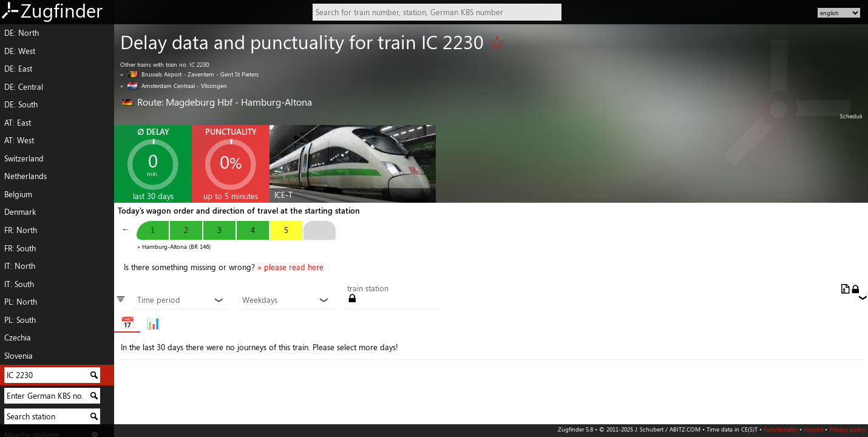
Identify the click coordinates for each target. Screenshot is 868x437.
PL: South (20, 320)
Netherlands (25, 176)
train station (368, 289)
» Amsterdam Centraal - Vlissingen (174, 86)
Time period (181, 300)
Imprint (813, 429)
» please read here (290, 267)
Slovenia (19, 356)
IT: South (19, 284)
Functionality (781, 429)
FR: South (20, 248)
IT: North (20, 266)
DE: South (21, 104)
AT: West (19, 140)
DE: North (22, 33)
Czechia (18, 337)
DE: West (20, 51)
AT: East (18, 123)
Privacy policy (847, 429)
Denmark (20, 212)
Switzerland (24, 158)
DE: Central (24, 87)
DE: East (18, 69)
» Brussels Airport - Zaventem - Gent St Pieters (189, 74)
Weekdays (286, 300)
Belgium (18, 194)
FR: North (21, 230)
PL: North (21, 302)
